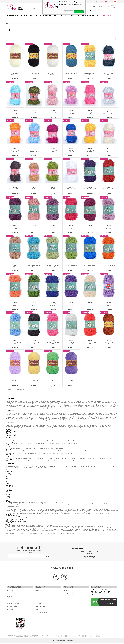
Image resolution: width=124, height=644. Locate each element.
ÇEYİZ (97, 16)
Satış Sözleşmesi (12, 601)
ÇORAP (67, 16)
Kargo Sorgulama (12, 611)
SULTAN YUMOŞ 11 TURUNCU (15, 151)
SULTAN (90, 72)
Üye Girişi (101, 9)
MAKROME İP (33, 16)
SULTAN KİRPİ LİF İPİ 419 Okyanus (90, 266)
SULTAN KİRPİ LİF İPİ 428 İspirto (71, 304)
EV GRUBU (91, 16)
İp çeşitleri (81, 404)
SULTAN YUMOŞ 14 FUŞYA (53, 151)
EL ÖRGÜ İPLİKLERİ (13, 16)
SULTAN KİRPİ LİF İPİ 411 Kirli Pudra (15, 266)
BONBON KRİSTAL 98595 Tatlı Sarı (34, 381)
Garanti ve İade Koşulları (14, 604)
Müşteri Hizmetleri (40, 607)
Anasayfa (38, 592)
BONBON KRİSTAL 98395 (53, 381)
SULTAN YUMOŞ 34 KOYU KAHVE (15, 189)
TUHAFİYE (24, 16)
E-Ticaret (57, 642)
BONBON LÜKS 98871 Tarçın (109, 343)
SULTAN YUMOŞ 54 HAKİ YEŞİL (34, 113)
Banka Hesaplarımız (41, 601)
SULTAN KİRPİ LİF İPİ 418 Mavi (15, 343)
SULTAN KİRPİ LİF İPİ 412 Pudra (34, 228)
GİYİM (84, 16)
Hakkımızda (11, 592)
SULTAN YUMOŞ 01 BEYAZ (71, 189)
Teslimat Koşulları (12, 595)
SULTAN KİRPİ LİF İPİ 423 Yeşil (71, 266)
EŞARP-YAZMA (76, 16)
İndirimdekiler (39, 604)
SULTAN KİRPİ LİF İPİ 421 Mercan (15, 304)
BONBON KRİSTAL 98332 (15, 381)
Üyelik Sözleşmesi (12, 598)
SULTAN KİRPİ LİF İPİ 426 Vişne (90, 228)
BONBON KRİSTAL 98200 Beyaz (53, 74)
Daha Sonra (69, 12)
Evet (79, 12)
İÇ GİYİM (61, 16)
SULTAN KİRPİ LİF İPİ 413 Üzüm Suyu (109, 228)
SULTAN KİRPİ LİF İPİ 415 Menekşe (109, 304)
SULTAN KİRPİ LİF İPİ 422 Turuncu (109, 266)
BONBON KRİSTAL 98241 (71, 382)
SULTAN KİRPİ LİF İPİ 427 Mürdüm (15, 228)
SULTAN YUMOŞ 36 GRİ (109, 113)
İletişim (37, 595)
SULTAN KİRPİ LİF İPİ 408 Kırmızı (90, 343)
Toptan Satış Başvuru (69, 595)
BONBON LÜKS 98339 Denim (71, 74)
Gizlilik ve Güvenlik (12, 607)
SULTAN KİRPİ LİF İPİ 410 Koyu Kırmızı (109, 189)
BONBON (15, 72)
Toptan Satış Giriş (68, 592)
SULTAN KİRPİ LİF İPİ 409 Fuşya (71, 228)
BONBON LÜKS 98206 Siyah (34, 74)
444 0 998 (90, 557)
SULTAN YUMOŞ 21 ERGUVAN (71, 113)
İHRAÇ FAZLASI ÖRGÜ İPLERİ (47, 16)
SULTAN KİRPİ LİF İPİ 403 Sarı (90, 74)
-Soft (52, 642)
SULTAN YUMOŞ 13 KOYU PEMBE (90, 113)
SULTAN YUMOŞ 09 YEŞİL (53, 189)
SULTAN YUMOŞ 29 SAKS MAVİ (71, 151)
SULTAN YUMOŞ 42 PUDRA (53, 113)
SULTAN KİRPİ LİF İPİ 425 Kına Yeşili (34, 304)
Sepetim (38, 611)
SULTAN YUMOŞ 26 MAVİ (34, 152)
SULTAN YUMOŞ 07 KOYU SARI (90, 151)
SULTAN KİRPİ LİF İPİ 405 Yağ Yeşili (53, 266)
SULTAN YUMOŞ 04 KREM (109, 151)
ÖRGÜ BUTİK (107, 16)
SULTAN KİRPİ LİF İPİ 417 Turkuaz (34, 266)
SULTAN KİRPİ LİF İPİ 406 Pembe (53, 343)
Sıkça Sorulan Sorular (41, 614)
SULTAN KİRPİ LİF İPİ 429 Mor (90, 189)
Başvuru (92, 9)
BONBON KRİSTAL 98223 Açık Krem (15, 74)
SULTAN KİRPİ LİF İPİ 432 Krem (90, 304)
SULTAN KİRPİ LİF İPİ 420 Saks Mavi (53, 304)
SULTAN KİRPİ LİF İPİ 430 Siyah (34, 343)
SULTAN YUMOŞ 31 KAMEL (34, 189)
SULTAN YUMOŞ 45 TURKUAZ (15, 113)
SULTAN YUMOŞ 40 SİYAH (109, 74)
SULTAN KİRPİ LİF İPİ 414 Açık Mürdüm (53, 228)
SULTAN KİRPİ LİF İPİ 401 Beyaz (71, 343)
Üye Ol (107, 9)
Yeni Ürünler (38, 598)
